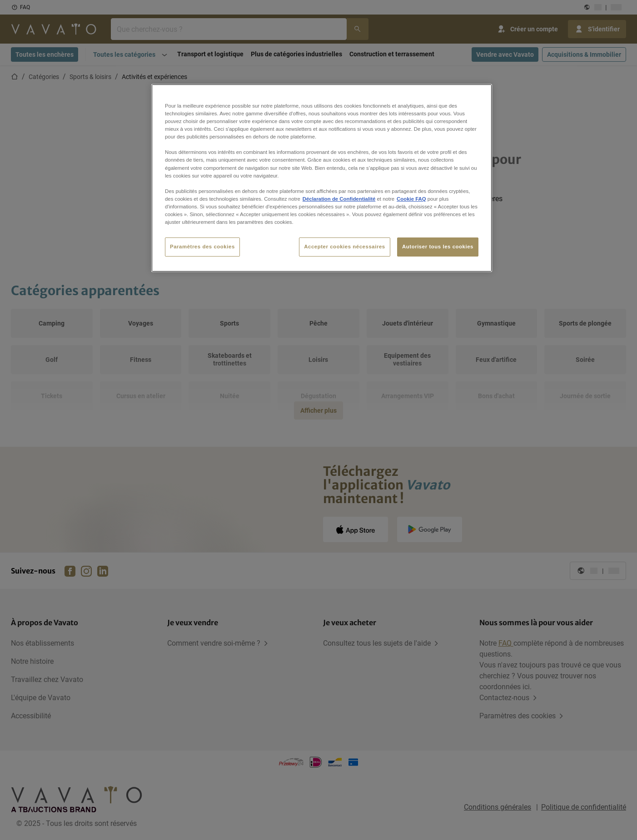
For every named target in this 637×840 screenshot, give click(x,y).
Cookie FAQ (411, 199)
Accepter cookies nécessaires (344, 247)
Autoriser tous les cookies (438, 247)
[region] (322, 178)
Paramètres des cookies (202, 247)
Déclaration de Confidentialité (339, 199)
